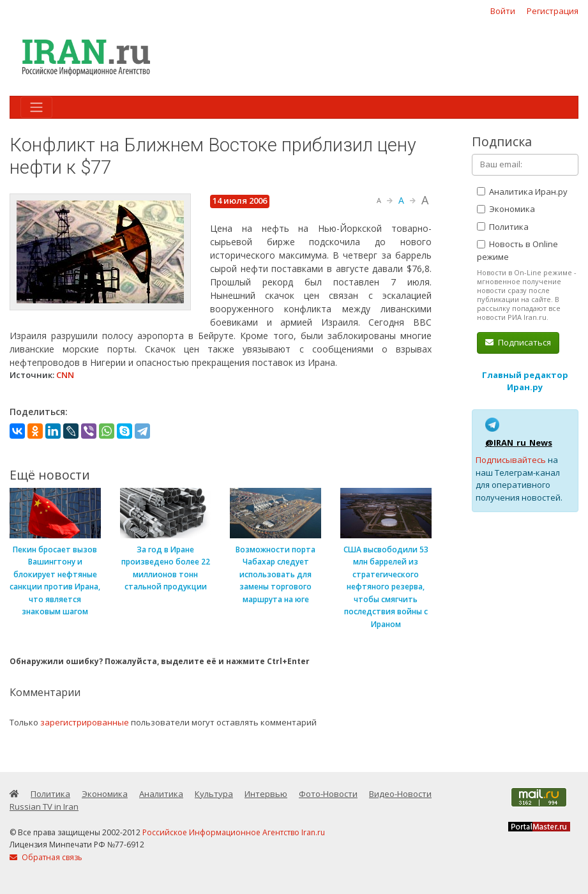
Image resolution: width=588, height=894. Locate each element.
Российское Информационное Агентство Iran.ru (234, 832)
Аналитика (161, 794)
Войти (503, 11)
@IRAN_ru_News (519, 443)
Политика (503, 227)
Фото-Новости (328, 794)
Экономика (506, 209)
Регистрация (553, 11)
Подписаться (518, 342)
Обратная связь (46, 857)
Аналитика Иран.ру (522, 192)
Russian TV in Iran (44, 807)
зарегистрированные (85, 722)
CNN (65, 375)
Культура (214, 794)
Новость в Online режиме (517, 250)
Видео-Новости (400, 794)
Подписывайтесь (511, 460)
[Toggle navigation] (36, 107)
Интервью (266, 794)
